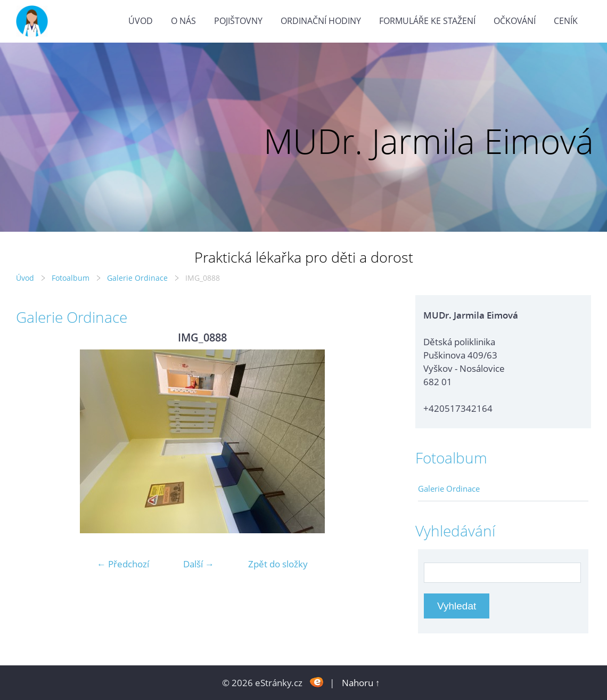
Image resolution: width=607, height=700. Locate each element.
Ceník (566, 21)
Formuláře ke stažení (427, 21)
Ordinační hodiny (321, 21)
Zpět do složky (278, 564)
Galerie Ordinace (137, 278)
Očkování (515, 21)
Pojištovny (238, 21)
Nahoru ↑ (361, 683)
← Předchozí (123, 564)
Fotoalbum (71, 278)
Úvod (141, 21)
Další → (199, 564)
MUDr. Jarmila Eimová (429, 141)
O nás (183, 21)
